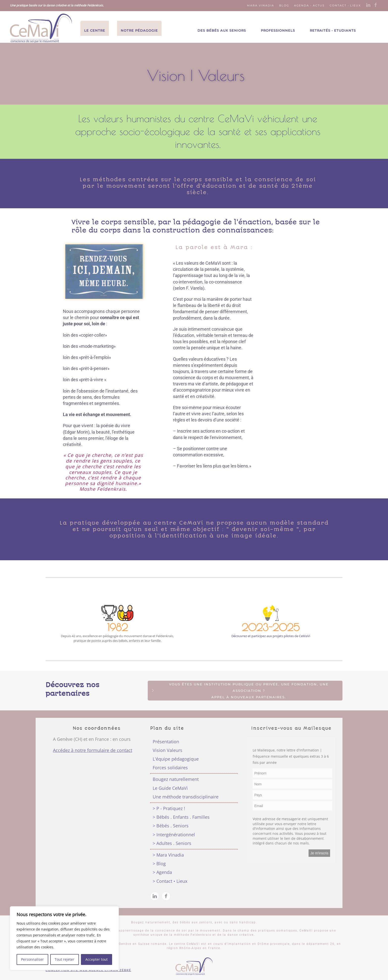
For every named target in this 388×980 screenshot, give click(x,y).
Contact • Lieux (345, 5)
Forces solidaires (170, 768)
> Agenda (162, 872)
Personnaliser (32, 959)
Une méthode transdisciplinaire (186, 797)
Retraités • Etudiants (333, 30)
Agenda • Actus (309, 5)
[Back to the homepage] (41, 28)
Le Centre (95, 30)
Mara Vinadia (261, 5)
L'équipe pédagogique (176, 759)
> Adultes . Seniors (172, 843)
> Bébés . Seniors (171, 826)
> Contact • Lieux (170, 881)
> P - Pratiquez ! (169, 808)
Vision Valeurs (168, 750)
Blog (284, 5)
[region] (64, 938)
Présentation (166, 742)
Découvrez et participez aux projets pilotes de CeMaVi (271, 636)
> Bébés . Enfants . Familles (181, 817)
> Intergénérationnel (174, 835)
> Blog (159, 863)
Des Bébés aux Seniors (222, 30)
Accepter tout (97, 959)
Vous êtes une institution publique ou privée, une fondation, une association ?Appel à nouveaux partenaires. (239, 691)
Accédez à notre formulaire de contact (93, 750)
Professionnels (278, 30)
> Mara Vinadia (168, 855)
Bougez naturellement (176, 779)
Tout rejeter (64, 959)
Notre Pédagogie (139, 30)
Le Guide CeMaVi (170, 788)
